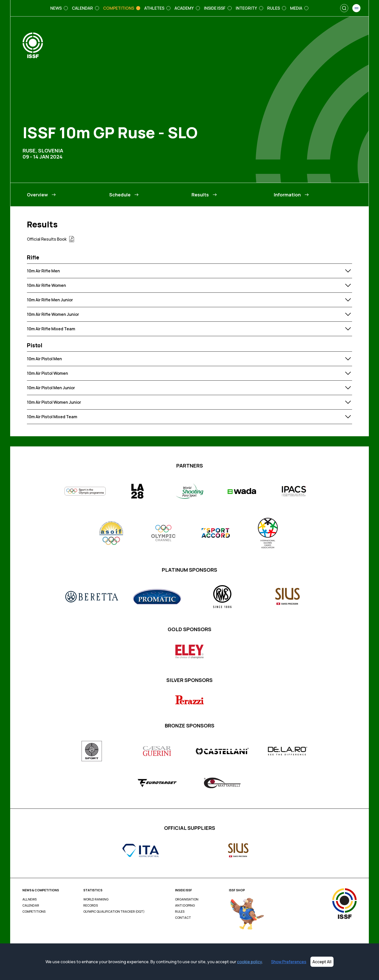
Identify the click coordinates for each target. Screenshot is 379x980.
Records (91, 906)
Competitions (34, 912)
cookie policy (249, 962)
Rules (180, 912)
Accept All (322, 962)
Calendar (31, 906)
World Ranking (96, 899)
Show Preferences (289, 962)
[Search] (344, 8)
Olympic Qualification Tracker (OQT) (114, 912)
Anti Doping (185, 906)
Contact (183, 918)
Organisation (187, 899)
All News (29, 899)
